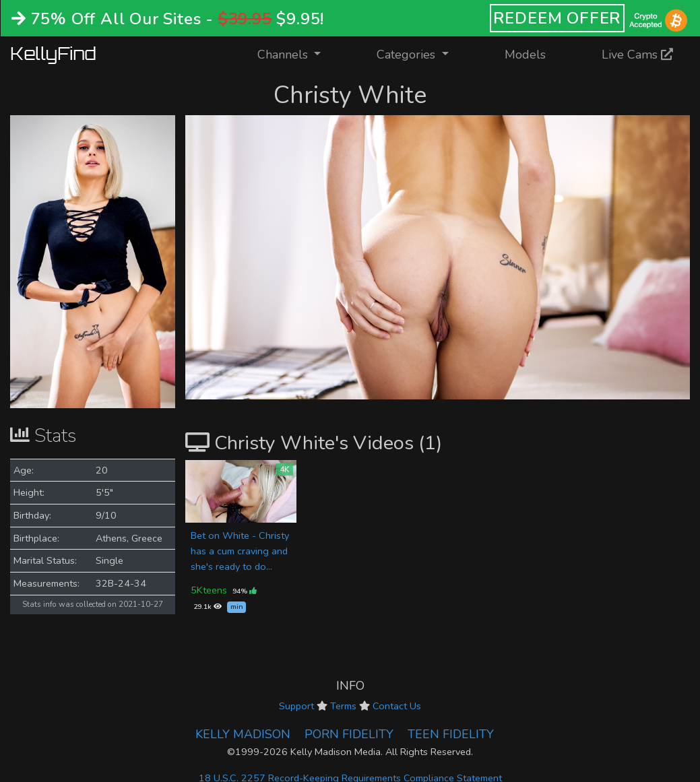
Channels (297, 54)
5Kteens (209, 590)
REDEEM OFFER (558, 18)
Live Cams (637, 55)
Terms (343, 706)
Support (296, 706)
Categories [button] (408, 55)
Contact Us (397, 706)
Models (525, 55)
